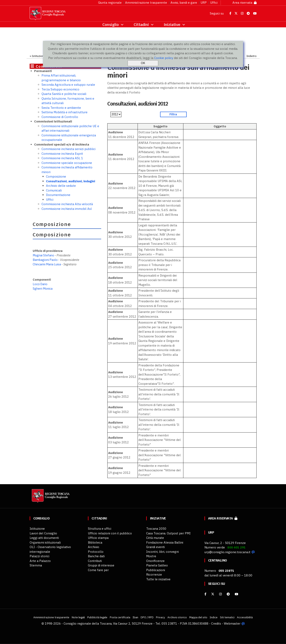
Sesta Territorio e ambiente (61, 108)
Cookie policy (164, 58)
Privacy (160, 617)
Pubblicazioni (156, 570)
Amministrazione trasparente (146, 3)
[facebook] (205, 594)
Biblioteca (95, 542)
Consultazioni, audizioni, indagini (71, 181)
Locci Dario (40, 284)
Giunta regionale (110, 3)
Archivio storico (177, 617)
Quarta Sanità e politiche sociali (64, 94)
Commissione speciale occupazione (67, 163)
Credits (216, 623)
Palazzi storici (39, 556)
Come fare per (98, 570)
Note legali (78, 617)
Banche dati (96, 556)
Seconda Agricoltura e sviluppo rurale (68, 85)
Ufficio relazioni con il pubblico (110, 533)
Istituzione (39, 56)
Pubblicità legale (97, 617)
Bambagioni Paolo (45, 260)
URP (204, 3)
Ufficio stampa (98, 538)
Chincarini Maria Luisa (47, 264)
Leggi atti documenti (44, 538)
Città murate (155, 538)
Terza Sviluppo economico (60, 89)
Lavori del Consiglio (43, 533)
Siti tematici (227, 617)
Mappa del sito (198, 617)
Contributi (95, 561)
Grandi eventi (155, 547)
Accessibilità (245, 617)
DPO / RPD (147, 617)
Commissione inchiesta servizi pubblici (68, 149)
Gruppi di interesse (101, 565)
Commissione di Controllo (60, 117)
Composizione (56, 176)
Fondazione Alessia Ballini (165, 542)
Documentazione (58, 195)
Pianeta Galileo (157, 565)
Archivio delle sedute (61, 186)
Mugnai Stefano (44, 255)
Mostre (151, 556)
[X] (213, 594)
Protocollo (96, 552)
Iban (135, 617)
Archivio (94, 547)
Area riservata (245, 3)
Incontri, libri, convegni (162, 552)
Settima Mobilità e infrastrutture (64, 112)
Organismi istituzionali (45, 542)
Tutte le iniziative (158, 579)
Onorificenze (155, 561)
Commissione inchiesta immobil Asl (67, 209)
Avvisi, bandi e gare (184, 3)
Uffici (214, 3)
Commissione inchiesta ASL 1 (62, 158)
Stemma (36, 565)
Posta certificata (120, 617)
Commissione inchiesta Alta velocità (67, 204)
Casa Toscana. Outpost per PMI (168, 533)
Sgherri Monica (43, 289)
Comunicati (54, 190)
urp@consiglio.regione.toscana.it (227, 552)
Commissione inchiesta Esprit (62, 154)
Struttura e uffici (100, 529)
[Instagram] (220, 594)
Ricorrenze (154, 574)
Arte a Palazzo (40, 561)
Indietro (252, 56)
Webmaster (232, 623)
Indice (214, 617)
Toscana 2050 (156, 529)
